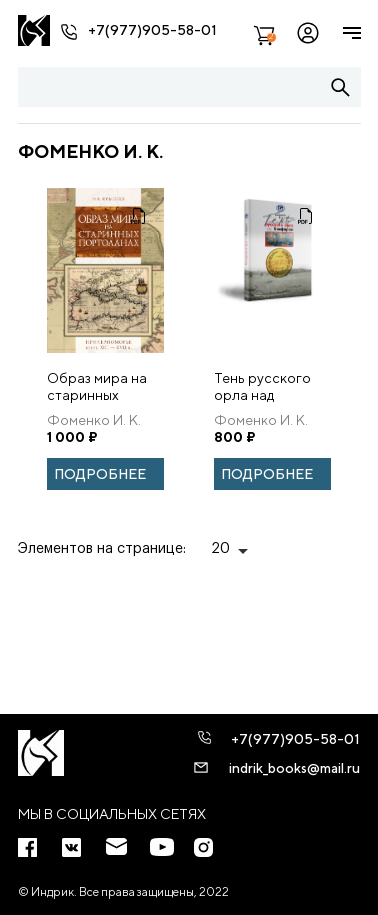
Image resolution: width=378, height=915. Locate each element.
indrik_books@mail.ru (294, 768)
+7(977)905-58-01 (152, 30)
